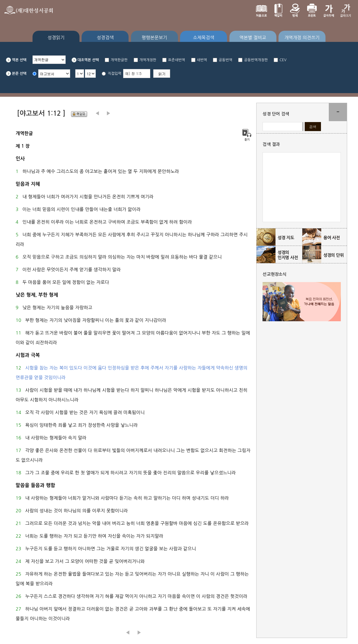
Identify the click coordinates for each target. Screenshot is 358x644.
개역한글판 (119, 60)
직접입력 (115, 74)
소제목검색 (204, 38)
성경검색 (105, 38)
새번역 (202, 60)
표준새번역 (176, 60)
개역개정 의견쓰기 (302, 38)
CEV (283, 60)
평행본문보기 (155, 38)
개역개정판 (148, 60)
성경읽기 (56, 38)
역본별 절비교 (253, 38)
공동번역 (225, 60)
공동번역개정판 (256, 60)
